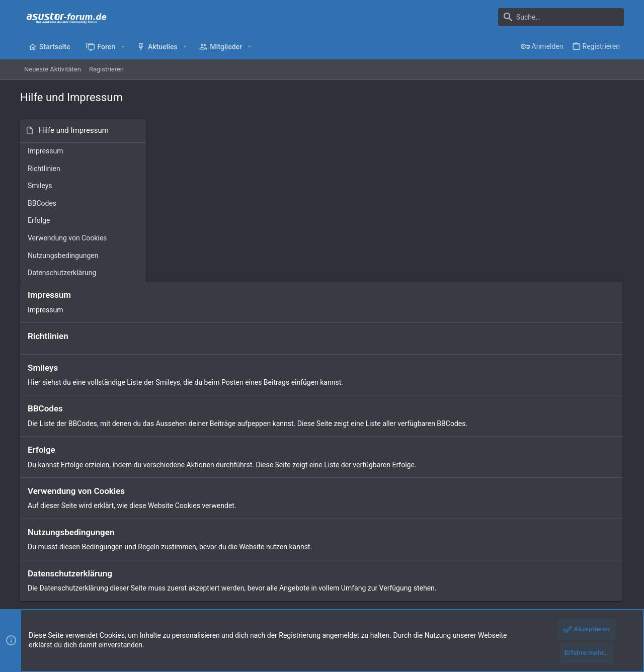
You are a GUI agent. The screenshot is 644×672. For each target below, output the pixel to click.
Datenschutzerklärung (62, 273)
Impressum (45, 151)
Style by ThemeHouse (233, 604)
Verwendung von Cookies (67, 238)
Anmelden (442, 499)
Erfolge (39, 220)
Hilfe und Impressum (544, 579)
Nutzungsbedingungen (63, 256)
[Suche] (561, 17)
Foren (232, 516)
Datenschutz (490, 579)
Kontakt (235, 533)
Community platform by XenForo (108, 604)
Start (231, 499)
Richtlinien (44, 169)
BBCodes (42, 203)
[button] (123, 47)
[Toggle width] (27, 579)
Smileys (40, 186)
